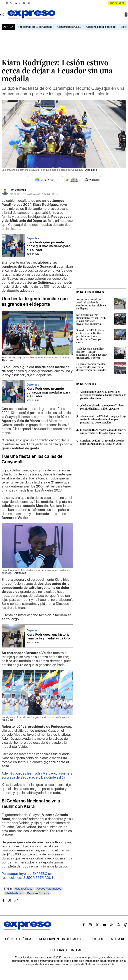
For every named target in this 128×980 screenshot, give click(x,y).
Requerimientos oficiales (60, 939)
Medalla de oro (14, 893)
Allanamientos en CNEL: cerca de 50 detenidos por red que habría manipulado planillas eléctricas (103, 395)
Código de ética (18, 939)
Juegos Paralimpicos (49, 889)
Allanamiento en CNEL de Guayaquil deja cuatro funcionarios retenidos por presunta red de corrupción (103, 419)
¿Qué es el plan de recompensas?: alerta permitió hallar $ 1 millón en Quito (102, 407)
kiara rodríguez (24, 889)
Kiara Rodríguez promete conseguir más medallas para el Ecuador (48, 246)
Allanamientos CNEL (69, 27)
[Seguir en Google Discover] (72, 180)
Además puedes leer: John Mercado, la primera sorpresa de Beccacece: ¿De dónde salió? (37, 775)
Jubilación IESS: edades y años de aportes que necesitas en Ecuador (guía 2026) (103, 431)
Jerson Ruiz (18, 190)
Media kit (118, 939)
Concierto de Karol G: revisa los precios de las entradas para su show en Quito (102, 442)
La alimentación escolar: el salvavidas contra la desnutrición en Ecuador (91, 367)
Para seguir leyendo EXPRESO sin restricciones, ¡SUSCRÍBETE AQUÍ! (27, 876)
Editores (96, 939)
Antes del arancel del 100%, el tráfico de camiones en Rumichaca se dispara (91, 304)
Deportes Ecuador (38, 893)
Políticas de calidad (65, 950)
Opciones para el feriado (101, 27)
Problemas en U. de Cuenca (35, 27)
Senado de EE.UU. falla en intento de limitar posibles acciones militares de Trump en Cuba (90, 336)
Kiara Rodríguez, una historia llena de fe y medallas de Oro (48, 636)
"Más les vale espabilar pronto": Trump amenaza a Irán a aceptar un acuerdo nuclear (91, 353)
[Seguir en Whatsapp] (92, 180)
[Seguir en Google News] (44, 180)
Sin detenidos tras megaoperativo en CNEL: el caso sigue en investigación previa (91, 319)
